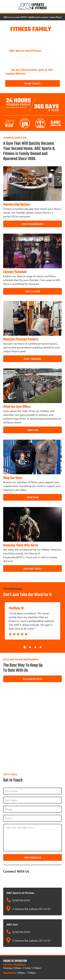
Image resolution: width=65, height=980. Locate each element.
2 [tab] (30, 647)
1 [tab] (25, 647)
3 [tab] (35, 647)
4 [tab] (40, 647)
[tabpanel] (32, 621)
